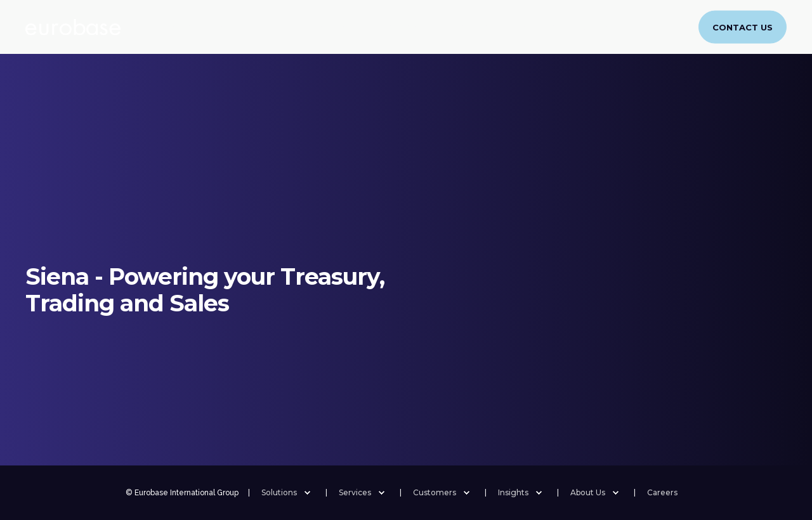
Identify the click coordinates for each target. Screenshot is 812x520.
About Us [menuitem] (536, 26)
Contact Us (743, 27)
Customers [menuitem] (402, 26)
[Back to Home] (73, 27)
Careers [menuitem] (600, 26)
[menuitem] (633, 23)
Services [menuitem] (332, 26)
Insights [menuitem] (471, 26)
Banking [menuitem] (269, 26)
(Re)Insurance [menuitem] (193, 26)
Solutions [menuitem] (279, 493)
